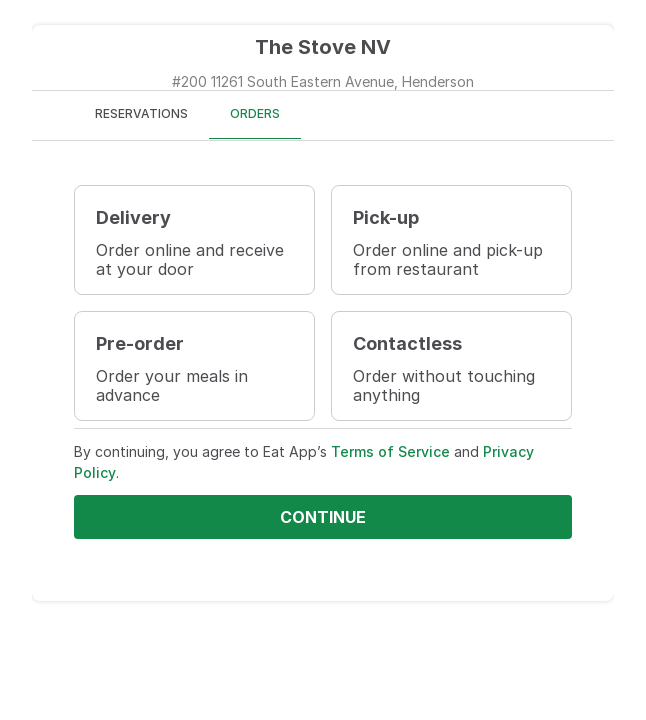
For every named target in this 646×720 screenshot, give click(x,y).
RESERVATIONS (141, 113)
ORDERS (255, 113)
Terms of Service (390, 451)
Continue (323, 517)
